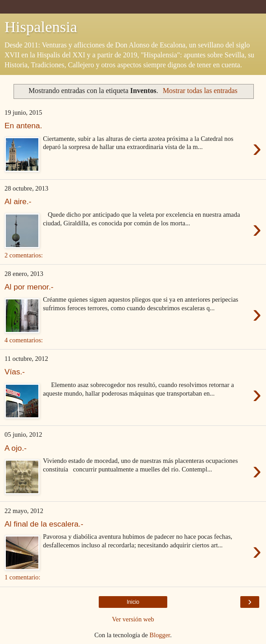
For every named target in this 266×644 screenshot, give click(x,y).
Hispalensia (41, 27)
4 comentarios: (24, 340)
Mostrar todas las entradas (200, 91)
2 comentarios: (24, 255)
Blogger (160, 635)
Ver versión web (133, 619)
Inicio (133, 602)
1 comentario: (23, 577)
